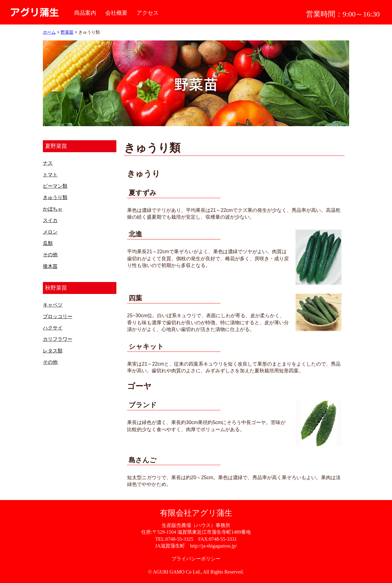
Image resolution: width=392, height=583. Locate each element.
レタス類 (53, 351)
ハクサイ (53, 328)
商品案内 (85, 13)
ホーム (49, 32)
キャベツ (53, 305)
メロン (50, 232)
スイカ (50, 220)
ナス (48, 163)
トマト (50, 175)
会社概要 (116, 13)
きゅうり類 (55, 197)
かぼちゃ (53, 209)
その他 (50, 255)
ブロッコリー (58, 316)
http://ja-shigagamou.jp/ (213, 546)
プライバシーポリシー (196, 559)
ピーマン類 (55, 186)
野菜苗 (67, 32)
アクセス (148, 13)
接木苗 (50, 266)
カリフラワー (58, 339)
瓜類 (48, 243)
